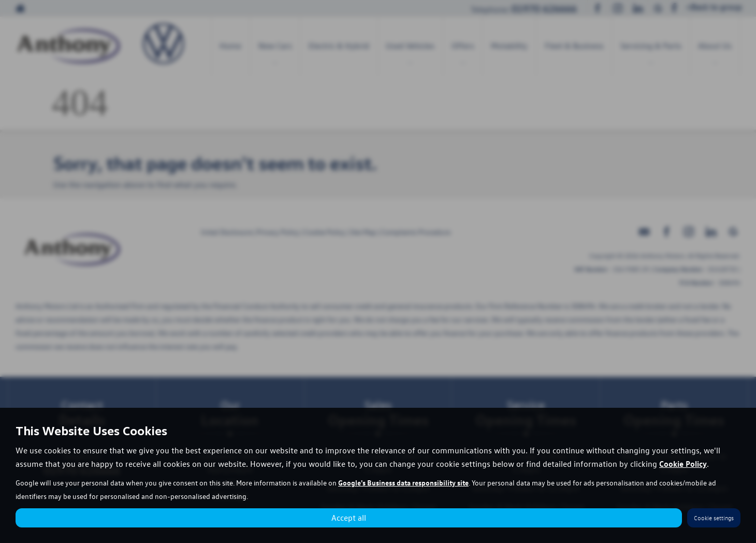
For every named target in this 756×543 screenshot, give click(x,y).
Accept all (349, 518)
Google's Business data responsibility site (403, 482)
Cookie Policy (683, 464)
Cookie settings (714, 518)
